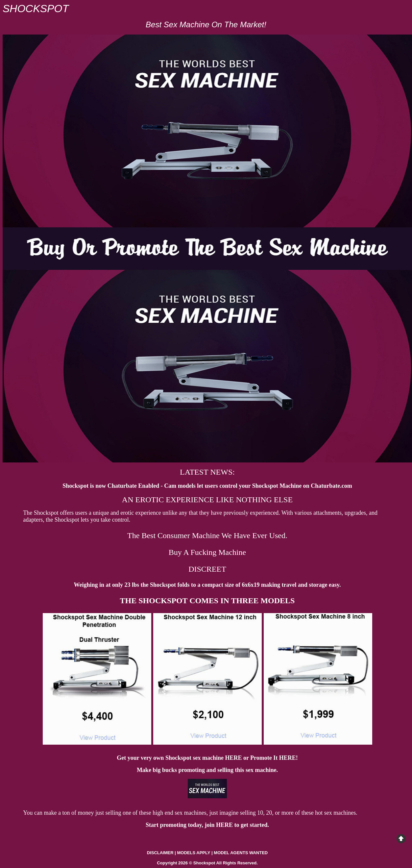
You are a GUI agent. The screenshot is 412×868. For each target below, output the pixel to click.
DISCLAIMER (160, 853)
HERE (233, 758)
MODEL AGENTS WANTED (241, 853)
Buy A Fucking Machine (207, 552)
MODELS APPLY (194, 853)
